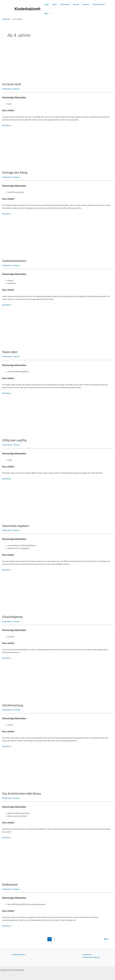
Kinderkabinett (28, 9)
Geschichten (65, 4)
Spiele (55, 4)
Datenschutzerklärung (91, 957)
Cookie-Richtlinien (18, 955)
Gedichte (86, 4)
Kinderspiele (7, 89)
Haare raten (10, 352)
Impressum (87, 955)
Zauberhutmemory (14, 261)
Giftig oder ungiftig (14, 440)
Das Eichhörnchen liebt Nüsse (22, 794)
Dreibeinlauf (10, 885)
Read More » (7, 126)
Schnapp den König (15, 173)
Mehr (47, 13)
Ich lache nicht (12, 84)
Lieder (47, 4)
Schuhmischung (13, 705)
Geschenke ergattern (16, 526)
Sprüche (76, 4)
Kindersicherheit (99, 4)
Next (107, 939)
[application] (49, 13)
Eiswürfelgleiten (13, 617)
